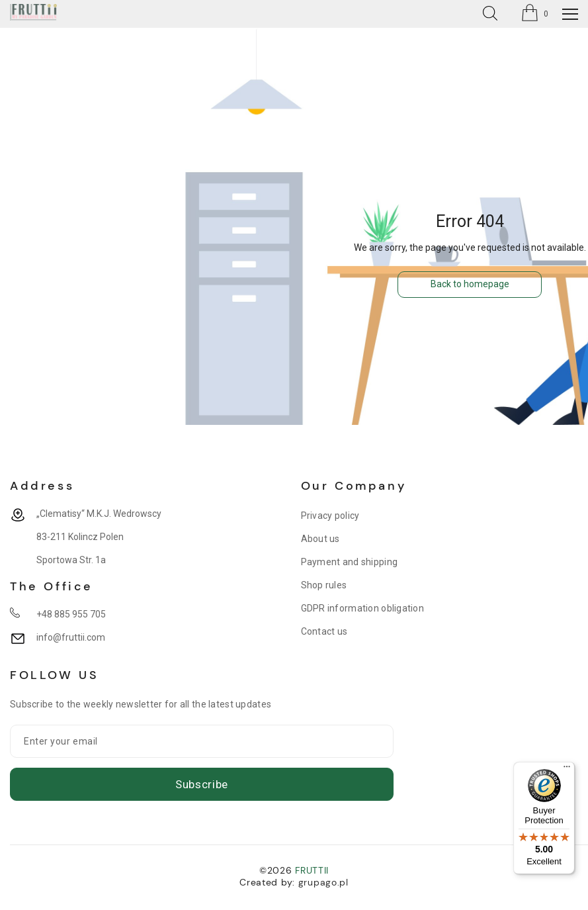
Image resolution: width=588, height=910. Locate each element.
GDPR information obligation (363, 608)
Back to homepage (470, 284)
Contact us (324, 631)
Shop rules (324, 585)
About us (320, 539)
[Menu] (567, 770)
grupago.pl (323, 882)
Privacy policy (330, 516)
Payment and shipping (350, 562)
